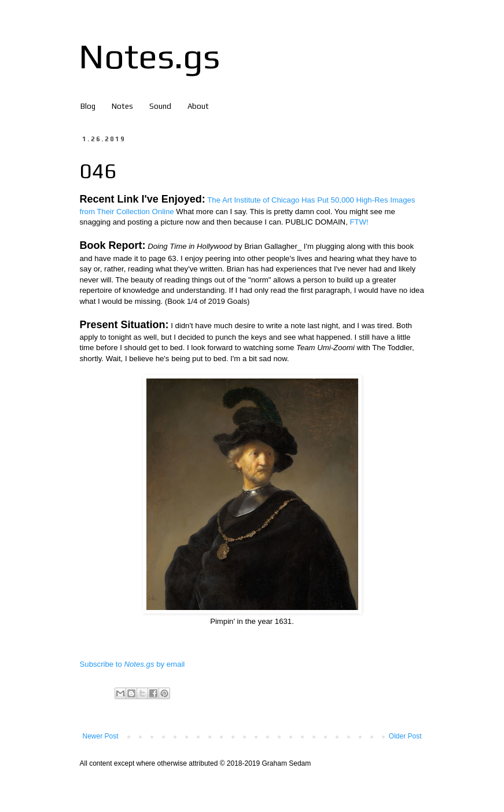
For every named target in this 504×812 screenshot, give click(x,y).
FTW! (359, 222)
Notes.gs (149, 56)
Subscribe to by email (133, 664)
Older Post (405, 736)
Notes (122, 106)
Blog (88, 106)
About (198, 106)
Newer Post (101, 736)
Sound (160, 106)
